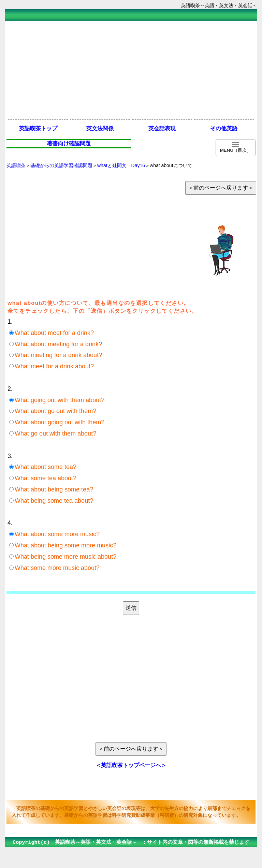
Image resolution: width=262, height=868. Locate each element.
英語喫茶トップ (38, 128)
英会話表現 (162, 128)
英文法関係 (100, 128)
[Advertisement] (131, 70)
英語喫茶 (16, 165)
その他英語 (224, 128)
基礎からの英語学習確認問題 (61, 165)
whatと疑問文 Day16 (121, 165)
